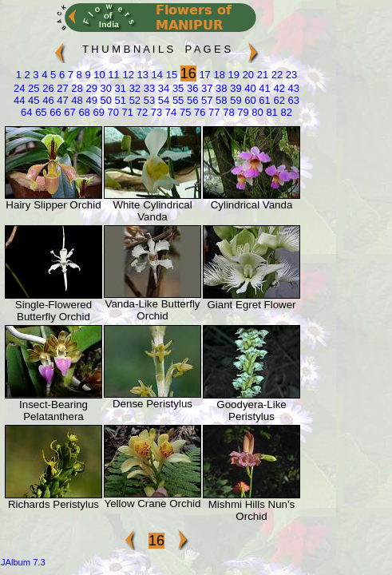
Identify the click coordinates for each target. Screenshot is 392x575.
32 (133, 88)
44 (19, 100)
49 (90, 100)
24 (19, 88)
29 (90, 88)
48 (76, 100)
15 (170, 75)
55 (176, 100)
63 (292, 100)
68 (83, 112)
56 (191, 100)
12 (127, 75)
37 (205, 88)
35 (176, 88)
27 (61, 88)
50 (105, 100)
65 (40, 112)
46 (47, 100)
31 (119, 88)
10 (98, 75)
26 (47, 88)
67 (69, 112)
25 (32, 88)
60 (249, 100)
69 (97, 112)
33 (148, 88)
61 (263, 100)
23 (290, 75)
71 (126, 112)
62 (278, 100)
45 (32, 100)
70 (112, 112)
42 (278, 88)
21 (261, 75)
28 (76, 88)
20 (247, 75)
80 (256, 112)
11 (113, 75)
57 (205, 100)
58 (220, 100)
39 (235, 88)
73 (155, 112)
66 (54, 112)
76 (198, 112)
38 (220, 88)
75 (184, 112)
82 (285, 112)
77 (212, 112)
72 (141, 112)
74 (169, 112)
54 (162, 100)
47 (61, 100)
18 (218, 75)
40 (249, 88)
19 (232, 75)
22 (275, 75)
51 (119, 100)
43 (292, 88)
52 (133, 100)
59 (235, 100)
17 (204, 75)
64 (26, 112)
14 (156, 75)
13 (141, 75)
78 (228, 112)
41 (263, 88)
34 (162, 88)
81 (271, 112)
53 (148, 100)
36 (191, 88)
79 (242, 112)
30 (105, 88)
